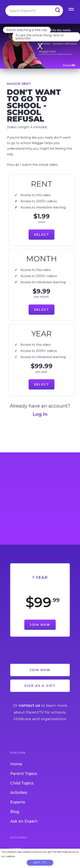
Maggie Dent (19, 84)
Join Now (40, 625)
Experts (18, 802)
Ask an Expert (24, 821)
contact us (29, 705)
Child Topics (22, 783)
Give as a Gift (40, 686)
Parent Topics (24, 774)
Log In (40, 414)
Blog (15, 812)
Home (16, 764)
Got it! (40, 863)
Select (41, 235)
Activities (19, 792)
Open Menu (71, 8)
